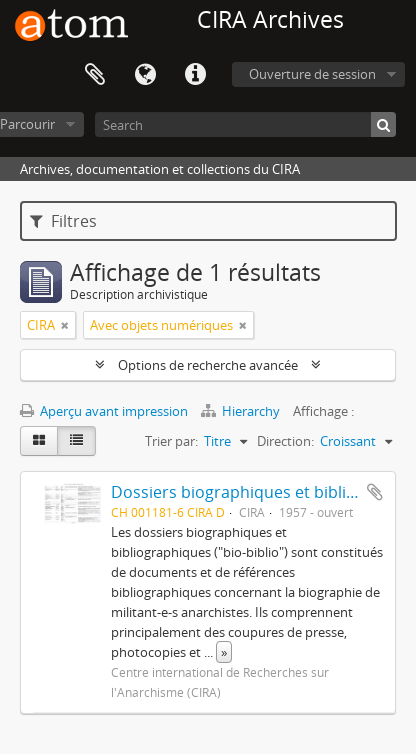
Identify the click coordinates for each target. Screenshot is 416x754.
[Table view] (76, 441)
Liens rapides (195, 75)
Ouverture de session (312, 74)
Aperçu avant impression (104, 411)
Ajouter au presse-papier (375, 492)
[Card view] (39, 441)
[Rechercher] (383, 124)
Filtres (63, 221)
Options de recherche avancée (208, 365)
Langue (145, 75)
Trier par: (171, 441)
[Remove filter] (65, 325)
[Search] (245, 124)
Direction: (285, 441)
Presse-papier (95, 75)
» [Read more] (224, 652)
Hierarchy (242, 411)
